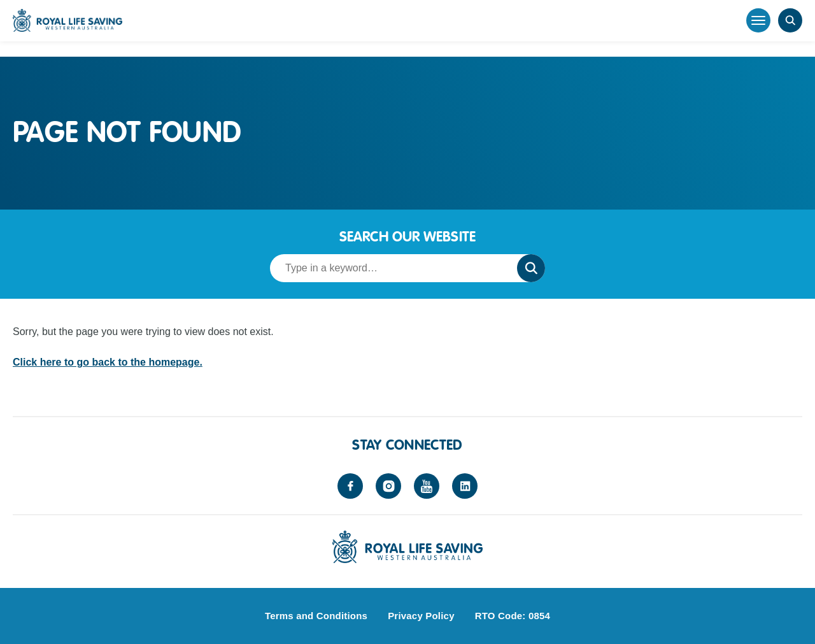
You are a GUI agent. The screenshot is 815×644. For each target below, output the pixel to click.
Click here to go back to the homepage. (108, 362)
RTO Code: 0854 (513, 616)
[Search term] (390, 268)
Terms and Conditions (316, 616)
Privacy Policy (421, 616)
